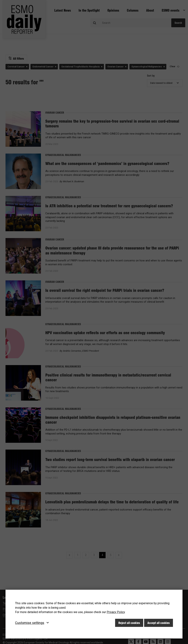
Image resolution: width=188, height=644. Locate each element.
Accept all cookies (159, 623)
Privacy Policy (116, 612)
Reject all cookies (129, 623)
